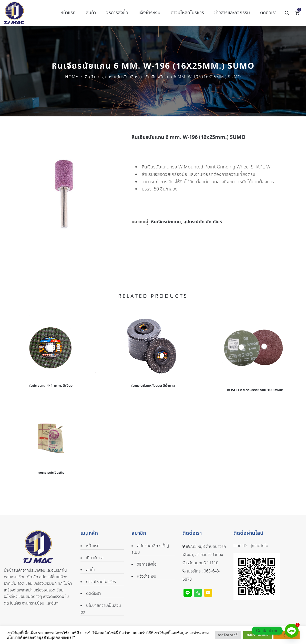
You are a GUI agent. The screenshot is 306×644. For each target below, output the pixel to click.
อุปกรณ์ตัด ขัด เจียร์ (120, 77)
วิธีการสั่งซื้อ (147, 564)
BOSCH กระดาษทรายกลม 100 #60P (255, 390)
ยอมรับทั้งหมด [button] (258, 635)
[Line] (292, 631)
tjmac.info (259, 546)
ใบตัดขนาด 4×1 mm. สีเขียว (51, 386)
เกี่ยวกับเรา (95, 558)
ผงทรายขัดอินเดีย (51, 473)
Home (72, 77)
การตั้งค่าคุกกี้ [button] (228, 635)
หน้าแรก (93, 546)
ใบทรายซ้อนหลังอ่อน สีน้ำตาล (153, 386)
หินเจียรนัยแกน (166, 222)
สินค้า (90, 77)
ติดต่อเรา (94, 594)
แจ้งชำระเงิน (147, 576)
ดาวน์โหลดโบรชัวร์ (101, 582)
